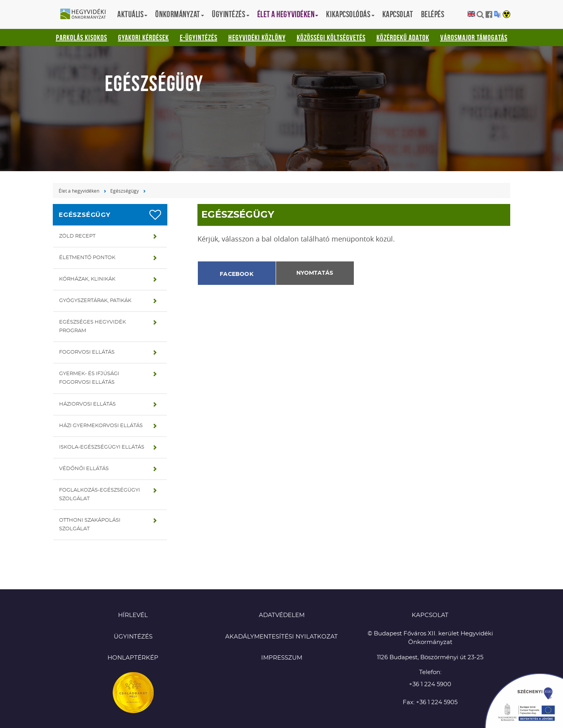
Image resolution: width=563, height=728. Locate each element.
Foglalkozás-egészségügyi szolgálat (100, 495)
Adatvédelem (282, 615)
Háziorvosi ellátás (87, 404)
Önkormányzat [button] (180, 14)
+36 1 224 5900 (430, 684)
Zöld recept (77, 236)
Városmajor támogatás (474, 38)
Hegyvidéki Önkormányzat (86, 14)
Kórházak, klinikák (87, 279)
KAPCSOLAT (430, 615)
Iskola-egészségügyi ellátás (102, 447)
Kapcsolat (398, 14)
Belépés (433, 14)
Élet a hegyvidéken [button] (288, 14)
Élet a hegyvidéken (79, 191)
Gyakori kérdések (143, 38)
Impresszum (282, 658)
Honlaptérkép (133, 658)
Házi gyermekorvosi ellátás (101, 426)
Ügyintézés (133, 637)
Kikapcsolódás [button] (350, 14)
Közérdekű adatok (403, 38)
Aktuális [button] (132, 14)
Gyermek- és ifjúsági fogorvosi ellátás (89, 378)
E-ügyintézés (199, 38)
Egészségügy (125, 191)
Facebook (237, 274)
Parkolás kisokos (82, 38)
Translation (498, 14)
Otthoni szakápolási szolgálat (90, 525)
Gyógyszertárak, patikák (95, 301)
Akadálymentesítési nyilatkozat (281, 637)
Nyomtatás (315, 273)
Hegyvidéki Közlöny (257, 38)
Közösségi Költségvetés (331, 38)
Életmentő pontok (87, 258)
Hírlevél (133, 615)
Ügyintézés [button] (231, 14)
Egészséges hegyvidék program (92, 326)
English (471, 14)
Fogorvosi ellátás (87, 352)
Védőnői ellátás (84, 469)
